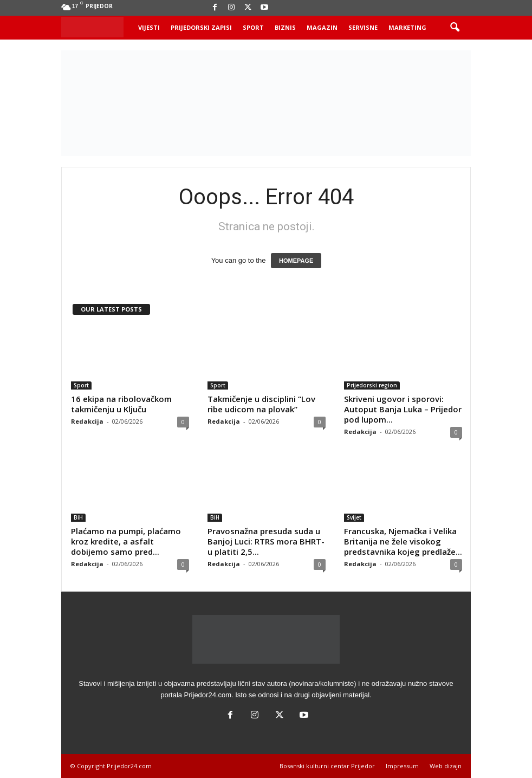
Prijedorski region (372, 385)
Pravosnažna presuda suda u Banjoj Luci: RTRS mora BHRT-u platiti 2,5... (266, 541)
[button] (455, 28)
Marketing (407, 27)
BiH (78, 517)
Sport (253, 27)
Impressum (402, 766)
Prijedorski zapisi (201, 27)
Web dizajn (446, 766)
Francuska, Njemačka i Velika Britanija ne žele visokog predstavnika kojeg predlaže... (403, 541)
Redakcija (87, 421)
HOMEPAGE (296, 261)
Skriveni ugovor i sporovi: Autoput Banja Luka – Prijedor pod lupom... (403, 409)
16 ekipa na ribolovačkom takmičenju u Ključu (121, 404)
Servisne (363, 27)
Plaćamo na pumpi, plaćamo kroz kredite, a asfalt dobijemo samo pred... (126, 541)
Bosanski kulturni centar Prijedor (327, 766)
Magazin (322, 27)
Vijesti (149, 27)
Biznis (285, 27)
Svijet (354, 517)
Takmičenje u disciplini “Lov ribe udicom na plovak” (261, 404)
